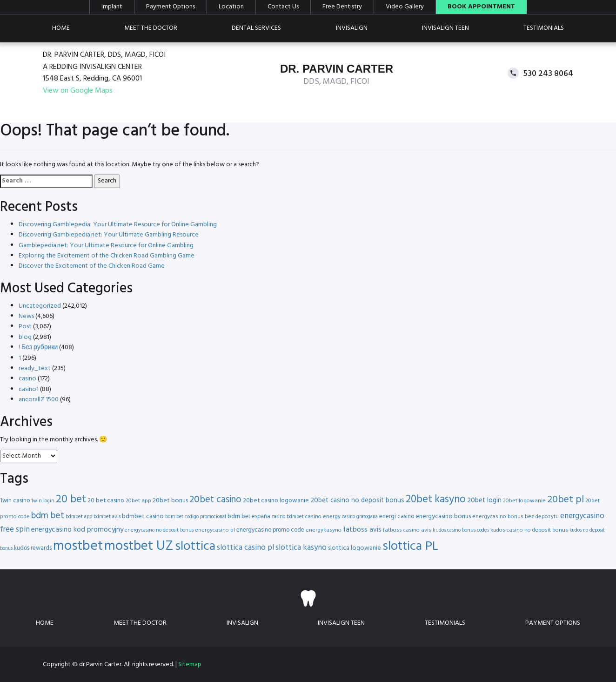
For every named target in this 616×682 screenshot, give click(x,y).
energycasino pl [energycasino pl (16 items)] (215, 530)
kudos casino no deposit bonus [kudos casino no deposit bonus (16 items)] (529, 530)
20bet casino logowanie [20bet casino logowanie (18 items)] (276, 501)
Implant (112, 7)
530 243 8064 (548, 73)
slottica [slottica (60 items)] (195, 547)
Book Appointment (481, 7)
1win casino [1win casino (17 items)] (15, 501)
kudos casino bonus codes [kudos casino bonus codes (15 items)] (461, 530)
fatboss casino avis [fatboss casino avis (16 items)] (407, 530)
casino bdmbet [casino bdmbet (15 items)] (288, 517)
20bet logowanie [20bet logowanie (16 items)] (524, 501)
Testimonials (544, 28)
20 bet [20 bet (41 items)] (71, 500)
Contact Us (283, 7)
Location (231, 7)
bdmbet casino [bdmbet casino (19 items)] (143, 517)
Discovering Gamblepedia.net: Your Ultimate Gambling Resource (109, 235)
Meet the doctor (151, 28)
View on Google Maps (78, 91)
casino (27, 379)
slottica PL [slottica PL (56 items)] (410, 547)
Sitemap (190, 665)
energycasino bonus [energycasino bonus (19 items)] (443, 517)
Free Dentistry (342, 7)
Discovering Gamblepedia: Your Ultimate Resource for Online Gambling (118, 225)
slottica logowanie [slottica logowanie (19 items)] (355, 548)
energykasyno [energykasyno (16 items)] (324, 530)
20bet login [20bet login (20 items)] (484, 501)
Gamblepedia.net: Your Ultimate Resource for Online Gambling (106, 246)
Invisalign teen (445, 28)
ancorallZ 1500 (39, 400)
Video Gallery (405, 7)
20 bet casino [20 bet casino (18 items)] (106, 501)
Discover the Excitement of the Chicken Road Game (92, 266)
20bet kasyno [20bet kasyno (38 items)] (436, 500)
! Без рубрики (38, 348)
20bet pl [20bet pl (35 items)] (566, 500)
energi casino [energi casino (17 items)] (397, 517)
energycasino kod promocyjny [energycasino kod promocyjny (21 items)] (77, 530)
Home (61, 28)
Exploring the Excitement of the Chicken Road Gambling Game (107, 256)
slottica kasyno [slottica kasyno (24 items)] (301, 548)
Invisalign (352, 28)
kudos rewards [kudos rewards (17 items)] (33, 548)
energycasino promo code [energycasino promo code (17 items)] (270, 530)
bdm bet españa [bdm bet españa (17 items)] (249, 517)
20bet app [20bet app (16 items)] (138, 501)
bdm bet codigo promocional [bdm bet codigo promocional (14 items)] (196, 517)
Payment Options (171, 7)
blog (25, 337)
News (26, 316)
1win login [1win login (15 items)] (43, 501)
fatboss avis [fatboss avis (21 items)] (362, 530)
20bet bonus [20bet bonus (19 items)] (170, 501)
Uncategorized (40, 306)
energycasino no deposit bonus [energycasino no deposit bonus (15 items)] (159, 530)
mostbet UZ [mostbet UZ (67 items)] (139, 546)
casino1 (29, 389)
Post (25, 327)
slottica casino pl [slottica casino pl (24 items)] (245, 548)
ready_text (35, 368)
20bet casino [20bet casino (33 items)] (215, 500)
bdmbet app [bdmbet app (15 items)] (79, 517)
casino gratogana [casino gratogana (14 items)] (360, 517)
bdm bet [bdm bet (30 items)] (48, 516)
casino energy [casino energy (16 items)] (323, 517)
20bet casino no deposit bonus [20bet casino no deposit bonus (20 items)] (357, 501)
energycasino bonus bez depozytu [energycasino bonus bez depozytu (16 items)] (516, 517)
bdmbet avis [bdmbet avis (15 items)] (107, 517)
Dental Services (256, 28)
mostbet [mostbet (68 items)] (78, 546)
